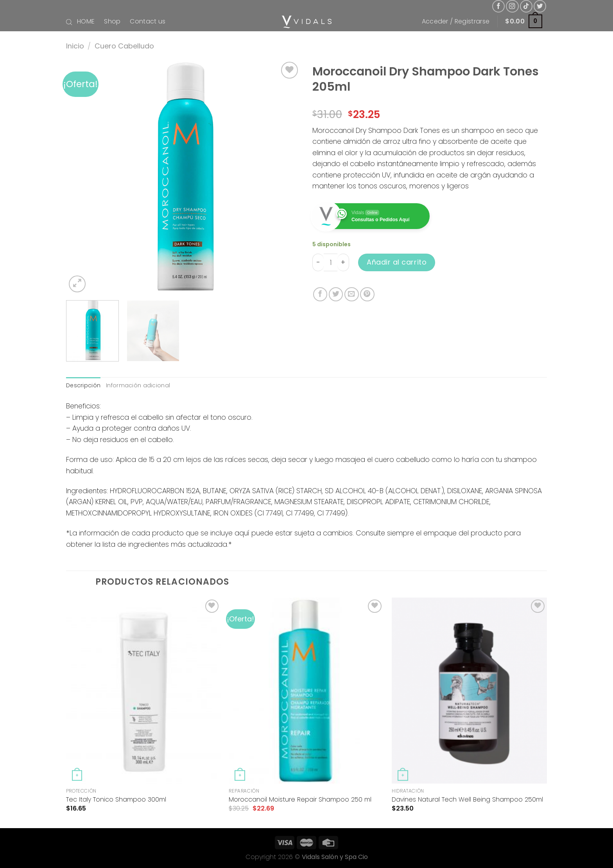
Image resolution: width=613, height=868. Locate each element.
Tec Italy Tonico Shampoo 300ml (116, 800)
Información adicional (138, 385)
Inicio (75, 46)
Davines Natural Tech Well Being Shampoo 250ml (467, 800)
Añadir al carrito (397, 262)
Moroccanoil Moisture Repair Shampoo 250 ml (300, 800)
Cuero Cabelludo (124, 46)
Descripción (83, 385)
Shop (112, 21)
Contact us (148, 21)
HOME (86, 21)
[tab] (83, 386)
